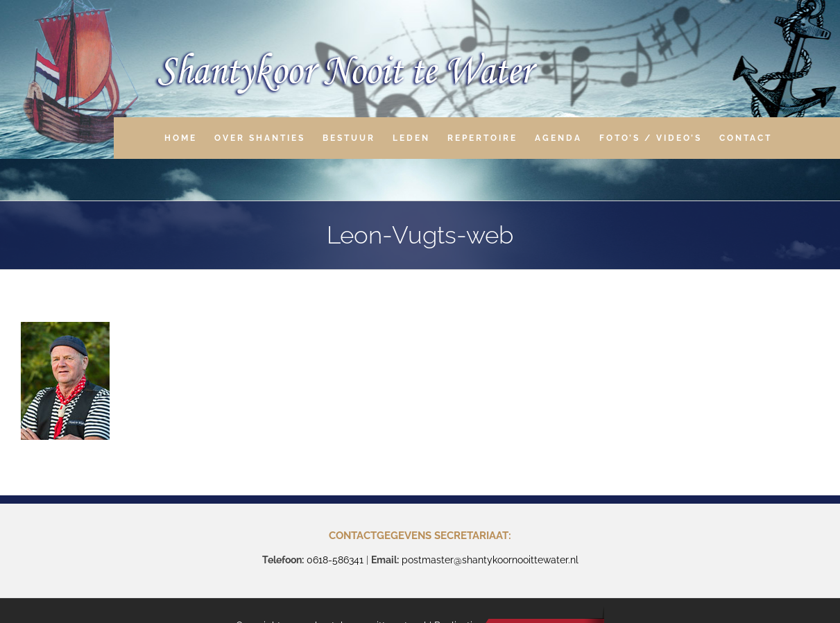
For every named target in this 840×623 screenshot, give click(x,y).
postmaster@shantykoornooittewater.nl (490, 560)
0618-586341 (335, 560)
